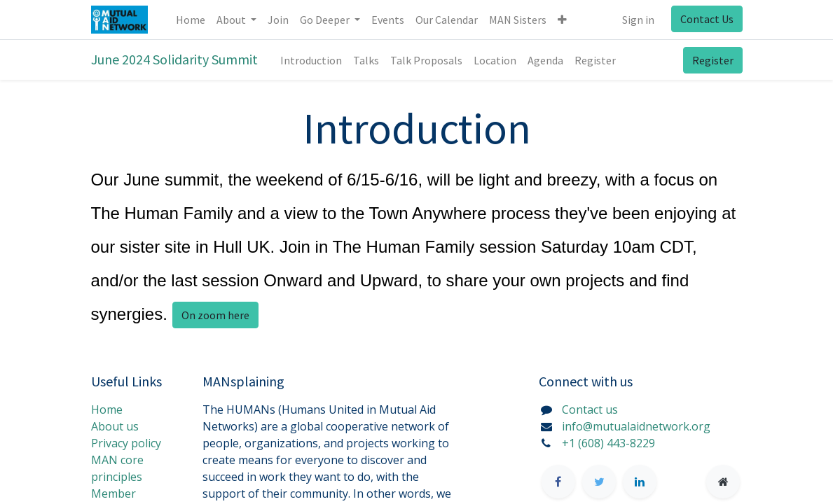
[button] (562, 20)
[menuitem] (191, 20)
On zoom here (215, 315)
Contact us (590, 409)
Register (713, 60)
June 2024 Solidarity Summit (174, 59)
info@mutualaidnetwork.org (636, 426)
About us (115, 426)
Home (107, 409)
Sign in (638, 20)
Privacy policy (126, 443)
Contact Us (707, 19)
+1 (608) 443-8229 (608, 443)
